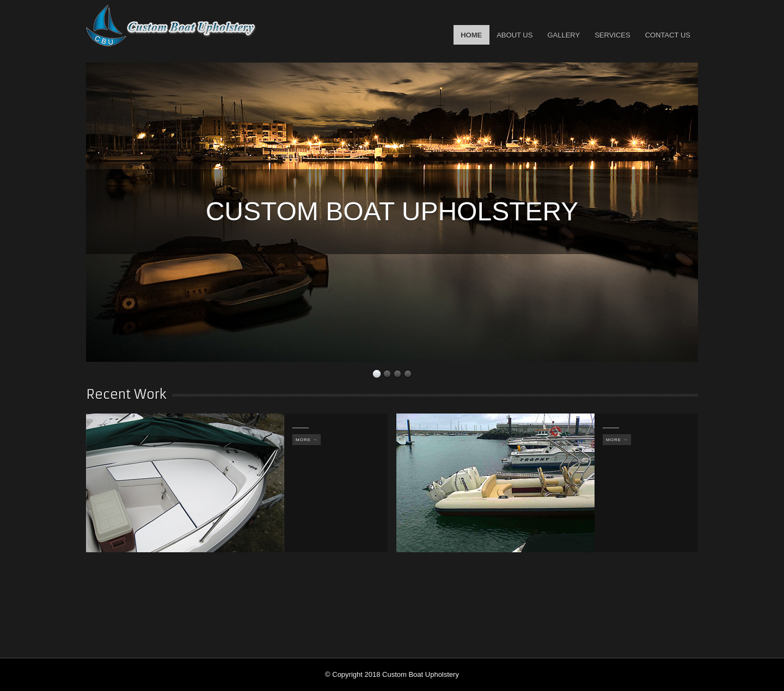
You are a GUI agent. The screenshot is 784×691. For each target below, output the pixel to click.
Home (471, 35)
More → (307, 440)
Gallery (563, 35)
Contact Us (668, 35)
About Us (514, 35)
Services (612, 35)
